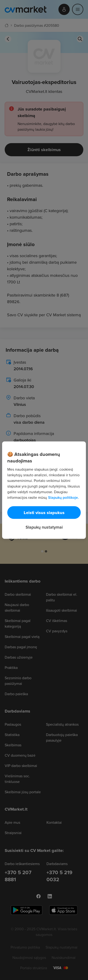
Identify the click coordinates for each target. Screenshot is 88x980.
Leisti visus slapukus (44, 512)
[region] (44, 490)
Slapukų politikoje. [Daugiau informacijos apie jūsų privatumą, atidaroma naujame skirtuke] (63, 497)
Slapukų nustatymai (44, 527)
